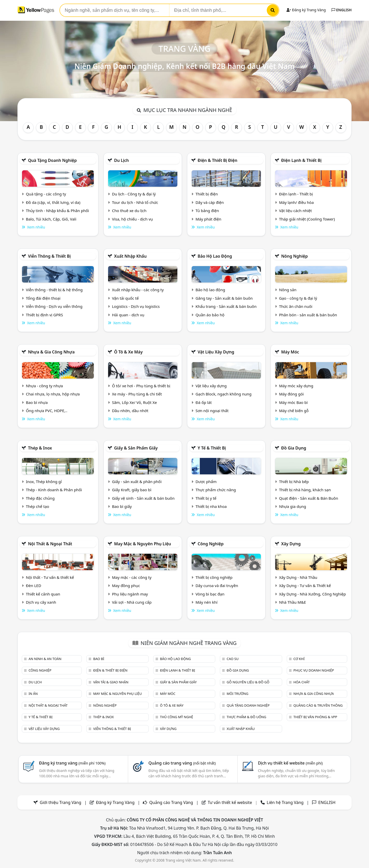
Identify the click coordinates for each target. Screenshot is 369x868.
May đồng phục (126, 585)
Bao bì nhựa (37, 402)
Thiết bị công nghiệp (214, 577)
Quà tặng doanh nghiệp (52, 160)
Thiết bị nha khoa (211, 506)
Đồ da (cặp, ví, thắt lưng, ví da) (53, 202)
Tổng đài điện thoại (43, 298)
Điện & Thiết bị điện (217, 160)
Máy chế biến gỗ (294, 411)
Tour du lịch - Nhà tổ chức (135, 202)
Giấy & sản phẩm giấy (136, 448)
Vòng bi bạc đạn (210, 594)
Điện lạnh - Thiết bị (296, 194)
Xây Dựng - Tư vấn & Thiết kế (305, 585)
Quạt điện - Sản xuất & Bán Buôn (309, 498)
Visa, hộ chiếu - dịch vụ (132, 219)
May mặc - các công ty (132, 577)
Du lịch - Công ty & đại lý (134, 194)
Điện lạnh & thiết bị (301, 160)
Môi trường (238, 694)
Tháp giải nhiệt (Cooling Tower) (307, 219)
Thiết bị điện (207, 194)
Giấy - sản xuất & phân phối (137, 482)
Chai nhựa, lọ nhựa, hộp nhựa (53, 394)
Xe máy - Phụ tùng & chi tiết (137, 394)
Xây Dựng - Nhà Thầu (298, 577)
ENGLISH (342, 10)
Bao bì (99, 659)
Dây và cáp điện (210, 202)
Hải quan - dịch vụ (128, 315)
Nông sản (288, 290)
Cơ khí (299, 659)
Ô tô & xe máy (128, 352)
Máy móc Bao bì (293, 402)
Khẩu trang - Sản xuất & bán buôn (226, 306)
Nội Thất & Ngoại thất (50, 544)
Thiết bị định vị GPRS (44, 315)
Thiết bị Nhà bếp (294, 482)
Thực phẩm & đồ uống (247, 717)
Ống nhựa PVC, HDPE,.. (47, 411)
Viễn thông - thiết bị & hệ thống (54, 290)
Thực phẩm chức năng (216, 490)
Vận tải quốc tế (125, 298)
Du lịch (121, 160)
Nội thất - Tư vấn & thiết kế (50, 577)
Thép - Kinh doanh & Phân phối (54, 490)
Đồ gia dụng (294, 448)
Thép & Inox (40, 448)
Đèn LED (34, 585)
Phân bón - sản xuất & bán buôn (308, 315)
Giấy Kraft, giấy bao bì (132, 490)
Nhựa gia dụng (293, 506)
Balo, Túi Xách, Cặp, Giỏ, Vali (51, 219)
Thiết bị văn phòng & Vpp (315, 717)
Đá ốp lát (204, 402)
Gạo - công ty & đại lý (298, 298)
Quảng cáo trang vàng (182, 763)
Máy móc (290, 352)
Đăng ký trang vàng (72, 763)
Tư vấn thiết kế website (230, 802)
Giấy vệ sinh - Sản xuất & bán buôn (143, 498)
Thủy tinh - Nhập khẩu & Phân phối (57, 211)
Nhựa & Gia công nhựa (51, 352)
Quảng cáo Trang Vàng (171, 802)
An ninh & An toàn (45, 659)
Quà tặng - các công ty (46, 194)
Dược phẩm (206, 482)
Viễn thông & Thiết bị (49, 256)
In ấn (33, 694)
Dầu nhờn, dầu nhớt (130, 411)
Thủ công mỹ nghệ (176, 717)
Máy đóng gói (291, 394)
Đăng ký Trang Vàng (306, 10)
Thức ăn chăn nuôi (296, 306)
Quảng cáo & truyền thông (318, 705)
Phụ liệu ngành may (130, 594)
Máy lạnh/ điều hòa (296, 202)
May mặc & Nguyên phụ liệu (142, 544)
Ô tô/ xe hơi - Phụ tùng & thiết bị (141, 386)
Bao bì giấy (122, 506)
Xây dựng (291, 544)
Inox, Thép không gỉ (44, 482)
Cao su (233, 659)
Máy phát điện (208, 219)
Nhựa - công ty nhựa (44, 386)
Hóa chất (302, 682)
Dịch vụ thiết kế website (290, 763)
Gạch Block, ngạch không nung (224, 394)
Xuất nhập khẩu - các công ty (138, 290)
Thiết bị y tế (206, 498)
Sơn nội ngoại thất (212, 411)
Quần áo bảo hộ (210, 315)
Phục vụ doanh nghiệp (314, 670)
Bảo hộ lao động (215, 256)
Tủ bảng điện (207, 211)
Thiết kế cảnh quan (43, 594)
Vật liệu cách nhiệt (295, 211)
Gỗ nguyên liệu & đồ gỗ (248, 682)
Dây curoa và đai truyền (217, 585)
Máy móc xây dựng (296, 386)
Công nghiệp (211, 544)
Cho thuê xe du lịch (129, 211)
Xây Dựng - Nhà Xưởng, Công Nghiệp (312, 594)
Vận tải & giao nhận (111, 682)
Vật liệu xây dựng (216, 352)
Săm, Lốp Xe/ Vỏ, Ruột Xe (134, 402)
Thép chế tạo (38, 506)
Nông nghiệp (294, 256)
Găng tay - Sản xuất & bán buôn (224, 298)
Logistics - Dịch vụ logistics (136, 306)
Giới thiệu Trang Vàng (60, 802)
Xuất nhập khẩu (130, 256)
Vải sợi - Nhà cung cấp (132, 602)
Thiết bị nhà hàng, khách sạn (305, 490)
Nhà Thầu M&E (293, 602)
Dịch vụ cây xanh (41, 602)
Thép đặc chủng (40, 498)
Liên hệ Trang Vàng (285, 802)
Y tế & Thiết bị (212, 448)
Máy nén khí (207, 602)
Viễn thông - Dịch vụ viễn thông (54, 306)
